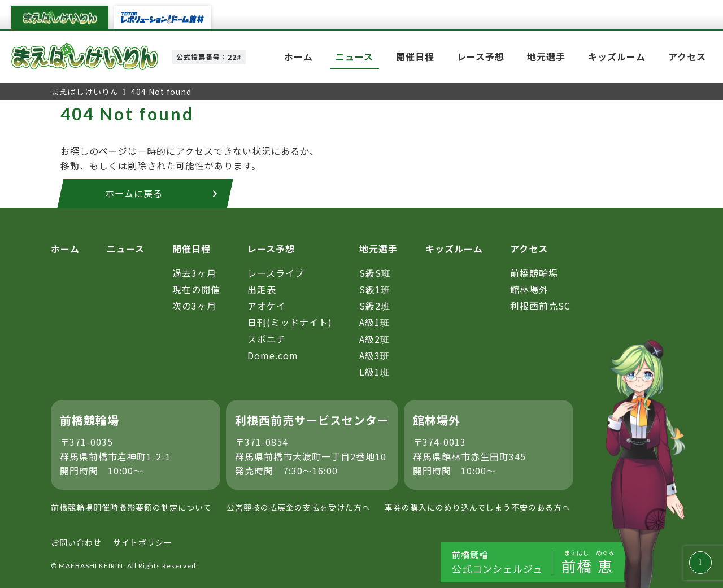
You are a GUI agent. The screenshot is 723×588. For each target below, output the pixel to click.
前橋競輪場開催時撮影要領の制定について (131, 507)
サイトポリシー (143, 543)
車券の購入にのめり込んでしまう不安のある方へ (478, 507)
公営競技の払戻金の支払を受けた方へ (299, 507)
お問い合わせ (76, 543)
